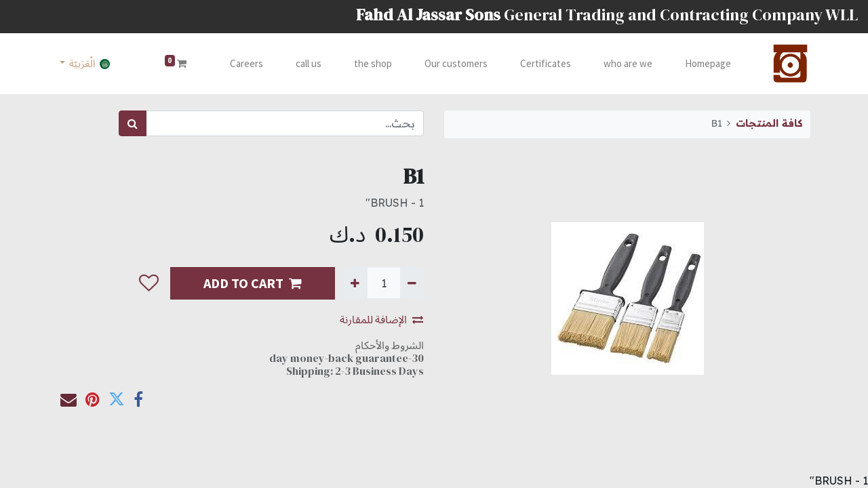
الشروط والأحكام (390, 345)
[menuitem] (707, 64)
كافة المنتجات (769, 123)
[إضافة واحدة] (355, 283)
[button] (149, 283)
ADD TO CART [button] (253, 283)
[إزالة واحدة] (412, 283)
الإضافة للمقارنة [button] (381, 319)
